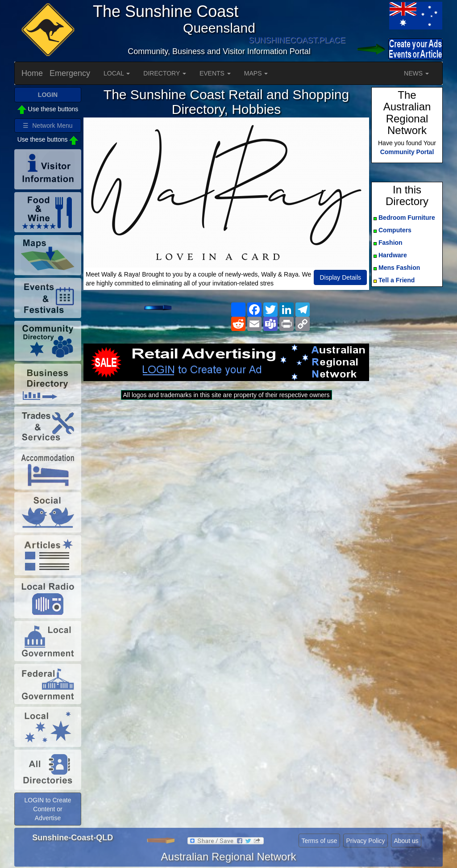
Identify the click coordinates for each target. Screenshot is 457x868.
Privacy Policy (365, 841)
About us (406, 841)
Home (32, 73)
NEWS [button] (416, 73)
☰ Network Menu (48, 126)
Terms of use (319, 841)
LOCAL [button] (117, 73)
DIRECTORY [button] (165, 73)
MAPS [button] (256, 73)
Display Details (340, 277)
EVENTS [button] (215, 73)
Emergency (70, 73)
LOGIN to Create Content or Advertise (48, 809)
